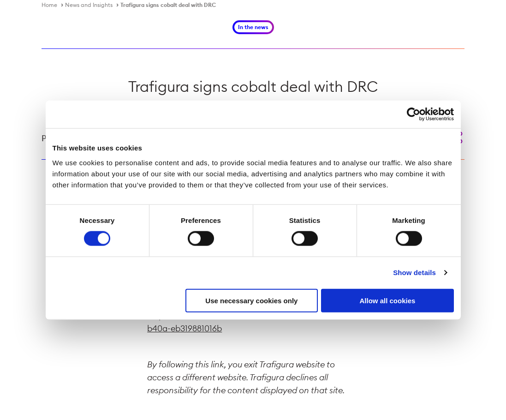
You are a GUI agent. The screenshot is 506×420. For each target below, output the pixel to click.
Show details (414, 273)
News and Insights (89, 5)
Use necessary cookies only (251, 300)
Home (49, 5)
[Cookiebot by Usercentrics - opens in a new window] (414, 114)
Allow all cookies (388, 300)
